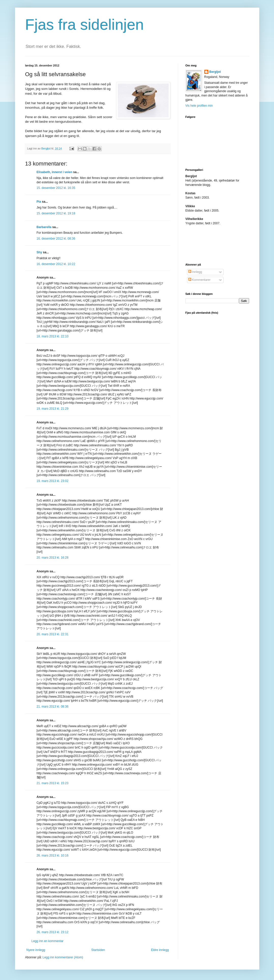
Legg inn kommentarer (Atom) (63, 957)
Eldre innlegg (160, 950)
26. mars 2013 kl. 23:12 (53, 932)
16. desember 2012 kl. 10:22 (56, 264)
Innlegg (195, 272)
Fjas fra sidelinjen (85, 25)
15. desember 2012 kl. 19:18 (56, 213)
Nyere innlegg (36, 950)
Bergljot (215, 72)
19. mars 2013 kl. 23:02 (53, 481)
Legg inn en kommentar (48, 941)
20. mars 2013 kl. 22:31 (53, 634)
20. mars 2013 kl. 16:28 (53, 558)
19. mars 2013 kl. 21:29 (53, 409)
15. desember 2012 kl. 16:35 (56, 188)
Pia (39, 202)
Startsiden (98, 950)
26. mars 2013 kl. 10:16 (53, 855)
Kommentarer (199, 280)
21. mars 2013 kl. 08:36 (53, 707)
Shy (39, 252)
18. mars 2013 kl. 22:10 (53, 336)
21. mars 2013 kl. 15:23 (53, 783)
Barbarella (44, 227)
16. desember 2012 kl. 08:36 (56, 239)
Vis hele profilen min (199, 106)
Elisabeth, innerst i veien (55, 172)
